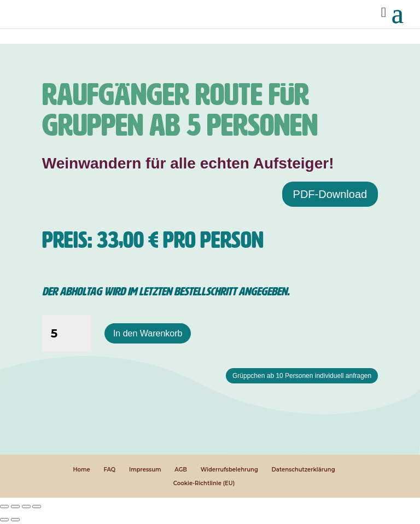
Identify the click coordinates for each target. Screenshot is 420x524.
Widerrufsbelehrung (229, 470)
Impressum (145, 470)
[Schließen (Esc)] (37, 506)
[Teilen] (26, 506)
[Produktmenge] (67, 334)
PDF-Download (330, 194)
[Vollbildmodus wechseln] (15, 506)
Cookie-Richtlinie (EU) (204, 483)
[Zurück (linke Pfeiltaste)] (4, 520)
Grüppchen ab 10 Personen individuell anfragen (302, 376)
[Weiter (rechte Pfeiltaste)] (15, 520)
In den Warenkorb (148, 333)
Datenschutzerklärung (304, 470)
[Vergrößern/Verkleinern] (4, 506)
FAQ (109, 470)
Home (81, 470)
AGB (181, 470)
